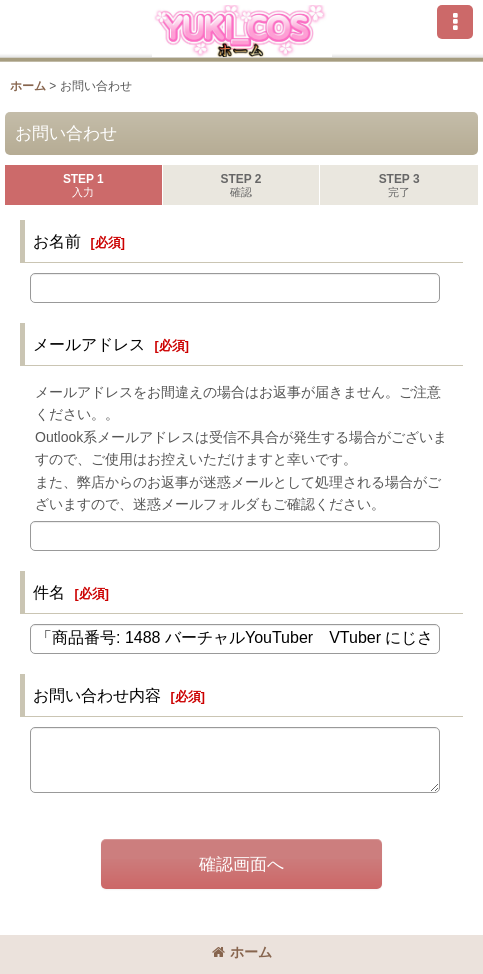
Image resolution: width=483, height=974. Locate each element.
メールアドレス (89, 344)
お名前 (57, 241)
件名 (49, 592)
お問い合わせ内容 (97, 695)
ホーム (242, 952)
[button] (455, 22)
